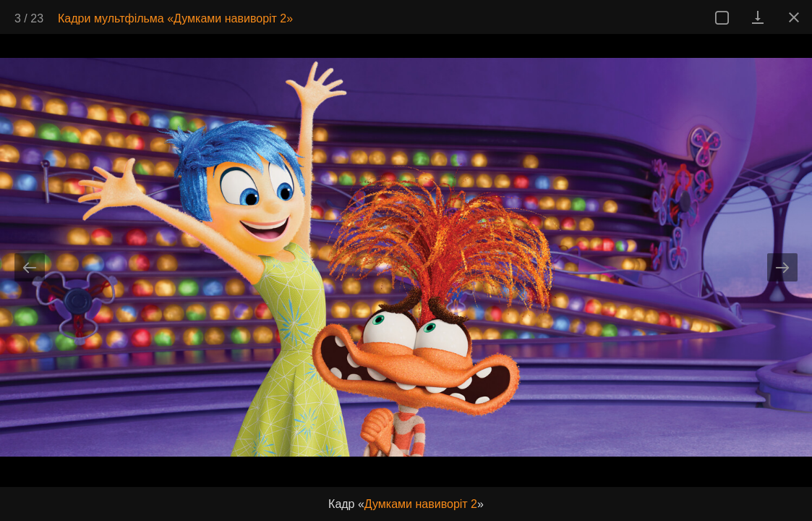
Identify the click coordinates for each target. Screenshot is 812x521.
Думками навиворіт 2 (421, 504)
